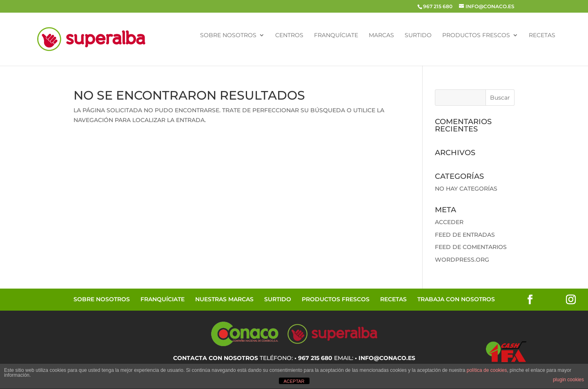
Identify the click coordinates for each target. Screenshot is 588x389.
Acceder (449, 222)
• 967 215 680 (313, 358)
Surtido (418, 36)
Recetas (542, 36)
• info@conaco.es (385, 358)
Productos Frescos (476, 36)
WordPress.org (462, 260)
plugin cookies (568, 380)
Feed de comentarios (471, 247)
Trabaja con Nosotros (456, 299)
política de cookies (487, 370)
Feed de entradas (465, 235)
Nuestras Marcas (224, 299)
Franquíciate (336, 36)
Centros (289, 36)
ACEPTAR (294, 381)
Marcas (381, 36)
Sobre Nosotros (228, 36)
